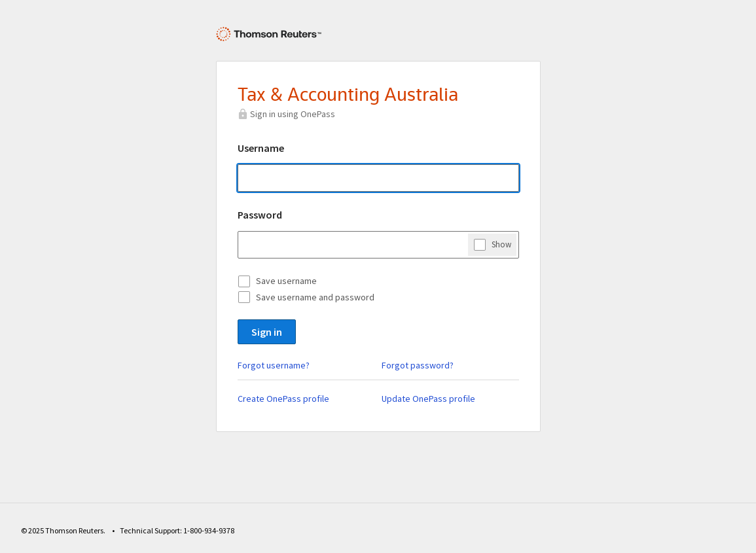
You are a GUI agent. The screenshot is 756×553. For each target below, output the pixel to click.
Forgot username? (274, 365)
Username (261, 148)
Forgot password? (418, 365)
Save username (286, 281)
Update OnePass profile (428, 399)
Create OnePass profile (283, 399)
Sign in (267, 332)
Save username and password (315, 297)
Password (260, 215)
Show (501, 244)
